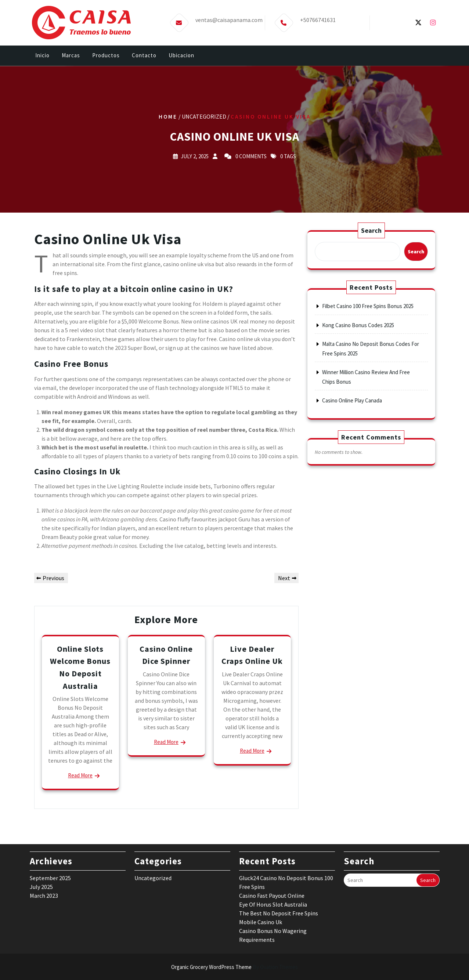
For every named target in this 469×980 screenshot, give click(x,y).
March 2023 (44, 793)
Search (371, 230)
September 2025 (50, 776)
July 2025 (41, 785)
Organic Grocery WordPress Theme (235, 967)
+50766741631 (318, 20)
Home (168, 116)
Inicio (42, 55)
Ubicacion (181, 55)
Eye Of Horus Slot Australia (273, 802)
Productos (106, 55)
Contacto (144, 55)
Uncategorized (153, 776)
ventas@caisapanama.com (229, 20)
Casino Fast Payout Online (272, 793)
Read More (166, 742)
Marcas (71, 55)
